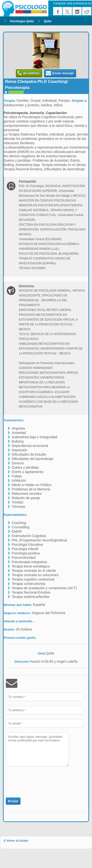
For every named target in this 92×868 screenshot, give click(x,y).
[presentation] (34, 779)
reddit (87, 11)
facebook (58, 11)
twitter (67, 11)
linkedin (77, 11)
